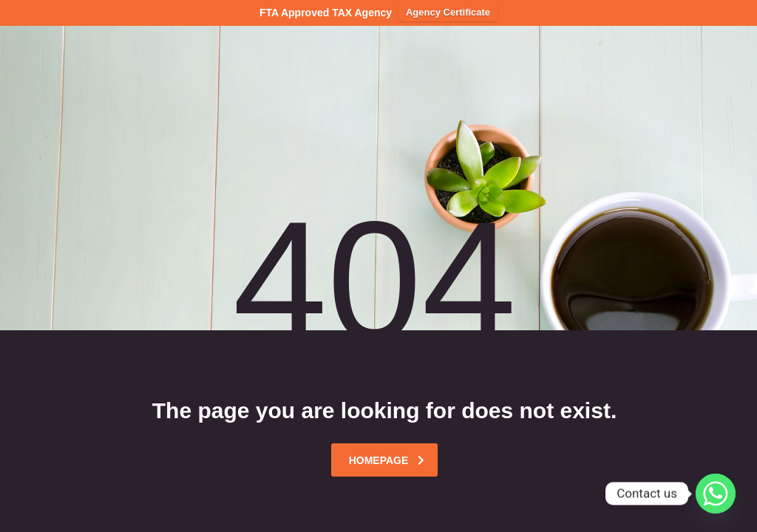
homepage (387, 460)
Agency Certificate (448, 12)
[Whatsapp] (716, 494)
